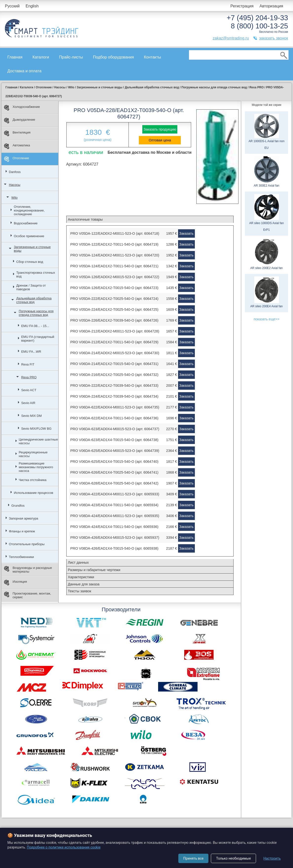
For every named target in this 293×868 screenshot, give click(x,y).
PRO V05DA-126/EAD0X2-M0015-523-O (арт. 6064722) (115, 277)
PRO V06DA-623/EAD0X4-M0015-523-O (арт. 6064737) (115, 429)
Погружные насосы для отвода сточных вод (36, 313)
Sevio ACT (29, 390)
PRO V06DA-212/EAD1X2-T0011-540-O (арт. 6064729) (114, 342)
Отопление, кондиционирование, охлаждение (29, 210)
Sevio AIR (28, 403)
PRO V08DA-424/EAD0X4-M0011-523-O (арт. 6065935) (115, 516)
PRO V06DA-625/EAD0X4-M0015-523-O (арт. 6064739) (115, 451)
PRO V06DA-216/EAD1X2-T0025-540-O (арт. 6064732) (114, 375)
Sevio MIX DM (31, 416)
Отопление (17, 159)
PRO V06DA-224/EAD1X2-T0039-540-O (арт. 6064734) (114, 396)
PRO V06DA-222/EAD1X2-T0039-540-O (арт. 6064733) (114, 386)
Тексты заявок (80, 591)
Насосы (15, 185)
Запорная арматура (24, 518)
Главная (15, 57)
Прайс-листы (71, 57)
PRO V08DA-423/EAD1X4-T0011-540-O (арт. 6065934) (114, 505)
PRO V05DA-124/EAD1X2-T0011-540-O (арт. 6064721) (114, 266)
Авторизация (271, 6)
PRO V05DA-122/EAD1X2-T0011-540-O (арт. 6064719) (114, 244)
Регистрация (242, 6)
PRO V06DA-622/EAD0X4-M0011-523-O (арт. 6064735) (115, 407)
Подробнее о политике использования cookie (64, 847)
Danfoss (15, 172)
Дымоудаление (20, 121)
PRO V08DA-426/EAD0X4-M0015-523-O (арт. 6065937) (115, 538)
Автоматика (17, 146)
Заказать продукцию (160, 129)
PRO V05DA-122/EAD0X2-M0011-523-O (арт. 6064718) (115, 233)
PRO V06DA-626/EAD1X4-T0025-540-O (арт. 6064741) (114, 472)
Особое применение (29, 236)
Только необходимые (233, 858)
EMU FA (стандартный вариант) (38, 339)
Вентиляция (17, 133)
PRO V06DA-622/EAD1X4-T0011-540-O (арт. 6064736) (114, 418)
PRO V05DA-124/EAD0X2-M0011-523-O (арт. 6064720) (115, 255)
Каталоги (41, 57)
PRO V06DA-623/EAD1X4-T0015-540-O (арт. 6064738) (114, 440)
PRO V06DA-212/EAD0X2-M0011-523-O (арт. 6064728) (115, 331)
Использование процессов (34, 493)
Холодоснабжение (22, 108)
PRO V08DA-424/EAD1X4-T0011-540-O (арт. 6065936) (114, 527)
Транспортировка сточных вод (36, 274)
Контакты (153, 57)
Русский (12, 6)
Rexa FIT (28, 364)
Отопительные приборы (27, 544)
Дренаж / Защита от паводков (31, 287)
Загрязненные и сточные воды (32, 249)
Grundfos (18, 506)
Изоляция (15, 583)
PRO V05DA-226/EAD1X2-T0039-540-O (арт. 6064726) (114, 320)
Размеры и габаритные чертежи (94, 570)
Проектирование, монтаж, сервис (27, 595)
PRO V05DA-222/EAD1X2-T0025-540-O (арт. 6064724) (114, 299)
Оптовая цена (160, 140)
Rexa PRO (29, 377)
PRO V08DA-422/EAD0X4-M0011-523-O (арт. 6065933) (115, 494)
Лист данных (78, 562)
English (32, 6)
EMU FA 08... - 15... (35, 326)
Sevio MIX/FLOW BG (36, 429)
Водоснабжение (26, 223)
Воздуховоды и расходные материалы (28, 570)
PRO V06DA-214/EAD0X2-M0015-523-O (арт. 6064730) (115, 353)
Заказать (186, 233)
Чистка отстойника (33, 480)
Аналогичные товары (85, 219)
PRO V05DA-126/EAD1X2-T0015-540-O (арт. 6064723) (114, 288)
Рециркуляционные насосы (33, 454)
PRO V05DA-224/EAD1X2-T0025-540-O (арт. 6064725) (114, 309)
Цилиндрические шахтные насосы (38, 441)
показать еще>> (266, 319)
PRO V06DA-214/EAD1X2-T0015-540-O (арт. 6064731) (114, 364)
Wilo (14, 198)
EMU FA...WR (31, 352)
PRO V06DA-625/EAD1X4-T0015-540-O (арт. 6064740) (114, 462)
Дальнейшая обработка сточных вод (34, 300)
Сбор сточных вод (30, 262)
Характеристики (81, 577)
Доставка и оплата (24, 71)
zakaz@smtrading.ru (231, 38)
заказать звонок (274, 38)
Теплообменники (21, 557)
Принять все (193, 858)
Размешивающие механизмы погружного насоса (36, 467)
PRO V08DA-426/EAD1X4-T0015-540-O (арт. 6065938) (114, 548)
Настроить (272, 858)
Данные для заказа (84, 584)
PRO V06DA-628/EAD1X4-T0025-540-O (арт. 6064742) (114, 483)
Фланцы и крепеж (22, 531)
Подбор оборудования (113, 57)
